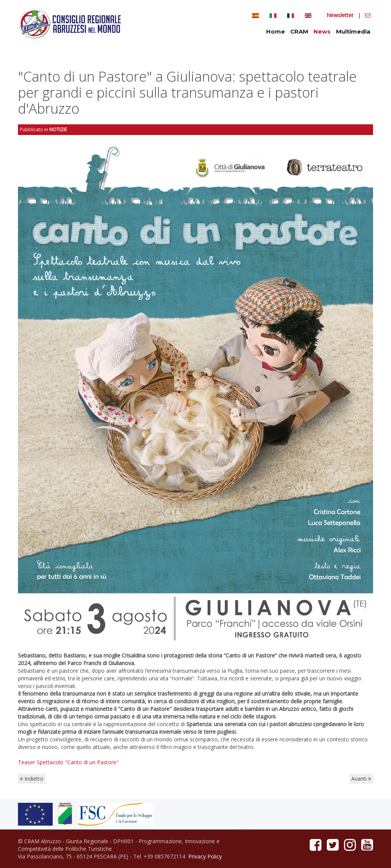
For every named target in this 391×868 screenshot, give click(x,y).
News (322, 31)
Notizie (58, 129)
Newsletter (341, 15)
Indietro (32, 779)
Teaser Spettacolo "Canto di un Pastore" (68, 762)
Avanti (361, 779)
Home (275, 31)
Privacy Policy (205, 856)
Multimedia (353, 31)
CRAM (299, 31)
